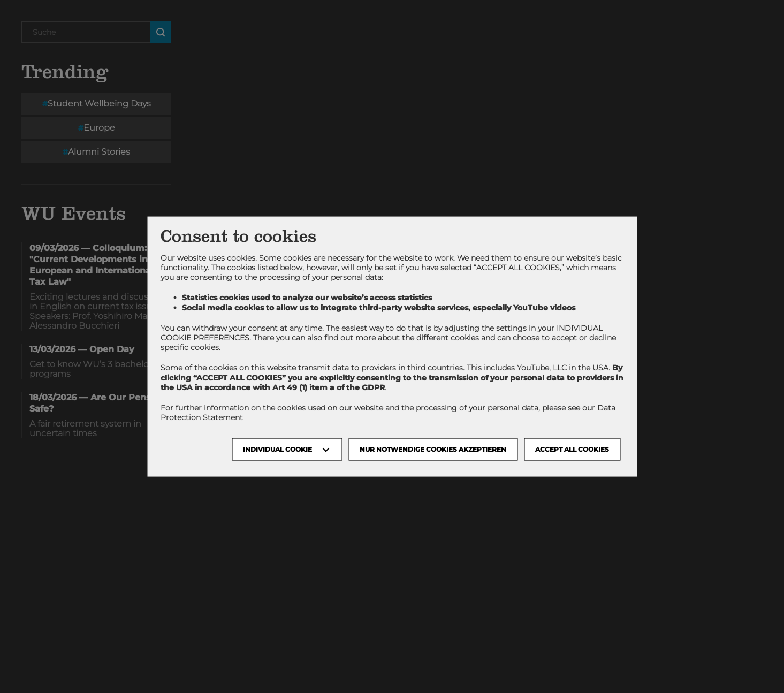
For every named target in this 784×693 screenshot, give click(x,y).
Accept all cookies (572, 449)
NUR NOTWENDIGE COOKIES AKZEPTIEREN (433, 449)
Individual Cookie (277, 449)
